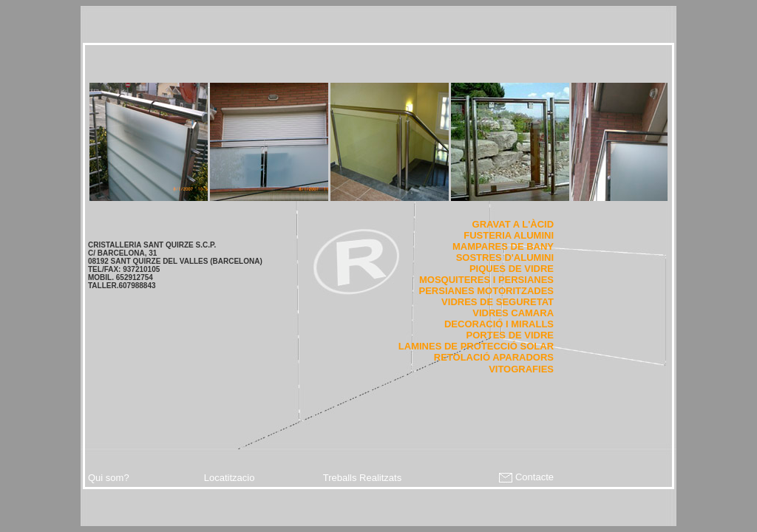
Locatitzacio (230, 478)
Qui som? (109, 478)
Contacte (525, 477)
